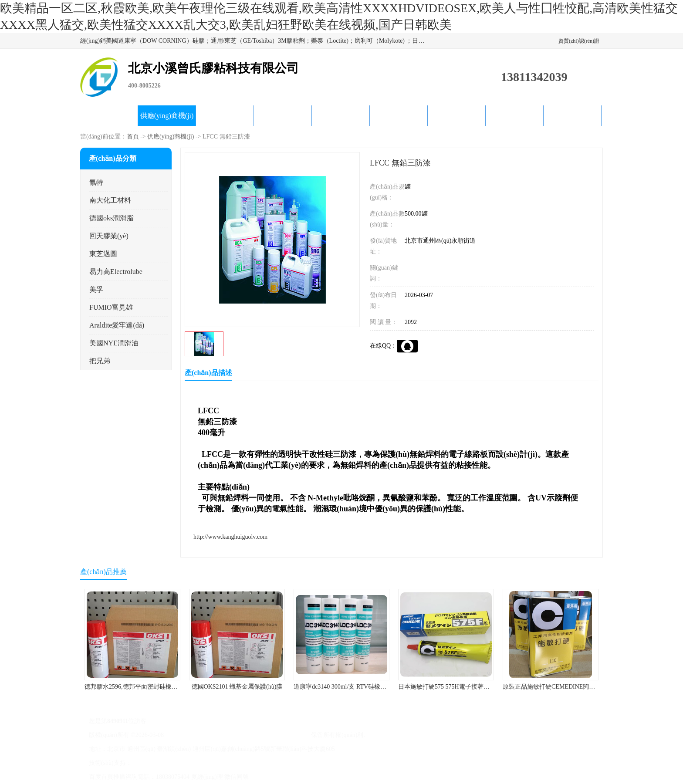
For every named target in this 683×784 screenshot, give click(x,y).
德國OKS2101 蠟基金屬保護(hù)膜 (237, 687)
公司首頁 (109, 116)
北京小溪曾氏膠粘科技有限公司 (267, 735)
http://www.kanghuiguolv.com (230, 537)
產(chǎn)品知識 (399, 116)
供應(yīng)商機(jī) (167, 116)
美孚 (96, 289)
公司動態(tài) (341, 116)
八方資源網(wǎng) (157, 763)
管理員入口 (234, 763)
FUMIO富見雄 (111, 307)
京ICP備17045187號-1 (194, 735)
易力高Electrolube (116, 272)
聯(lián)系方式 (573, 116)
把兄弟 (100, 361)
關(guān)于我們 (283, 116)
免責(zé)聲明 (200, 763)
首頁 (133, 137)
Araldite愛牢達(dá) (117, 325)
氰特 (96, 182)
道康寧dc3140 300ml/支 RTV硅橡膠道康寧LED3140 (361, 687)
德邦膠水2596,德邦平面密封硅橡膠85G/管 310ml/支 (153, 687)
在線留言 (514, 116)
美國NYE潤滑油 (114, 343)
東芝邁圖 (103, 254)
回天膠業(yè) (109, 236)
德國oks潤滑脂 (112, 218)
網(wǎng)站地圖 (272, 763)
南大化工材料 (110, 200)
